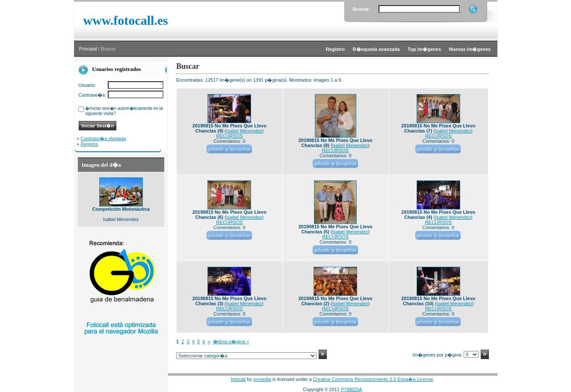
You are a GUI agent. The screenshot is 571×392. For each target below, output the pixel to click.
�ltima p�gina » (231, 342)
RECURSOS (229, 136)
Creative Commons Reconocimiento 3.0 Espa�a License (373, 379)
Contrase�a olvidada (104, 139)
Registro (90, 144)
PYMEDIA (352, 389)
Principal (88, 49)
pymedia (262, 379)
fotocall (238, 379)
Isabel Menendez (244, 131)
